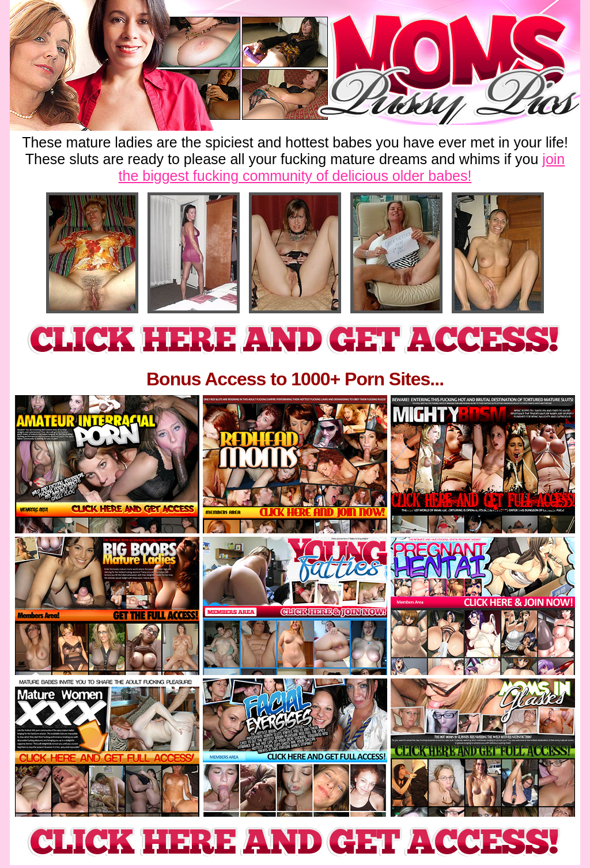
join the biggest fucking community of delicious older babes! (342, 167)
